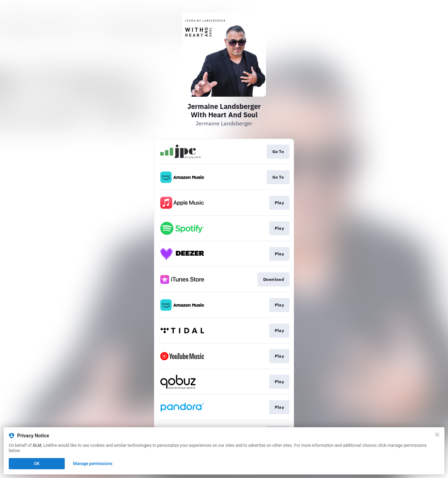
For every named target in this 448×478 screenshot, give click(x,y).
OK (37, 464)
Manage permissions (93, 464)
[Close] (437, 435)
